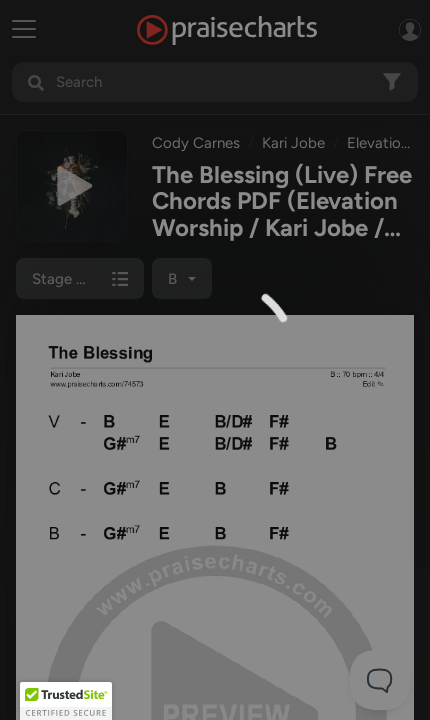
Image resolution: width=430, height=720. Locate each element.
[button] (66, 701)
